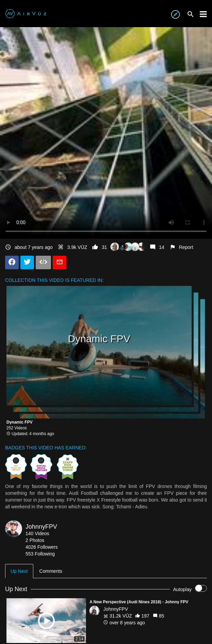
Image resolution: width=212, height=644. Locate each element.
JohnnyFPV (41, 527)
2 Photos (35, 540)
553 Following (40, 554)
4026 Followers (42, 547)
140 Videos (37, 533)
